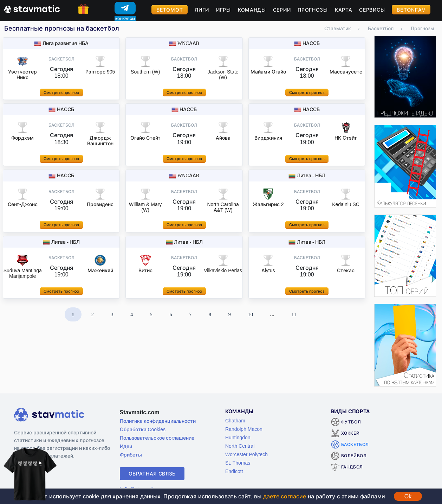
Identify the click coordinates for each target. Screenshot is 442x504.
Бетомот (170, 10)
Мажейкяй (100, 270)
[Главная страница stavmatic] (32, 8)
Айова (223, 138)
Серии (282, 10)
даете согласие (285, 496)
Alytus (268, 270)
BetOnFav (411, 10)
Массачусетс (346, 72)
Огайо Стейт (145, 138)
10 (250, 314)
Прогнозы (313, 10)
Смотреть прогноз (61, 92)
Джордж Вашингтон (100, 141)
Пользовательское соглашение (157, 438)
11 (294, 314)
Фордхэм (22, 138)
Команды (252, 10)
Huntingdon (238, 437)
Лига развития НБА (66, 43)
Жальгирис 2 (268, 204)
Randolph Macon (244, 429)
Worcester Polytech (246, 454)
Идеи (126, 446)
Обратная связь (152, 474)
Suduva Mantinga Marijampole (23, 273)
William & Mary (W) (145, 207)
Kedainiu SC (346, 204)
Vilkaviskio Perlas (223, 270)
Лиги (202, 10)
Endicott (234, 471)
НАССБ (311, 43)
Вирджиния (268, 138)
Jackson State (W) (223, 74)
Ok (408, 496)
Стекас (346, 270)
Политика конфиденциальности (158, 421)
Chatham (235, 420)
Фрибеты (131, 455)
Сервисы (372, 10)
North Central (240, 446)
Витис (145, 270)
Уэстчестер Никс (22, 74)
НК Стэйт (346, 138)
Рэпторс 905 (100, 72)
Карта (344, 10)
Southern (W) (145, 72)
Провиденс (100, 204)
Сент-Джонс (23, 204)
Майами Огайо (268, 72)
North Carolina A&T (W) (223, 207)
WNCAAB (188, 43)
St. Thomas (238, 463)
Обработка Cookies (143, 429)
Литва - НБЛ (311, 175)
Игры (223, 10)
